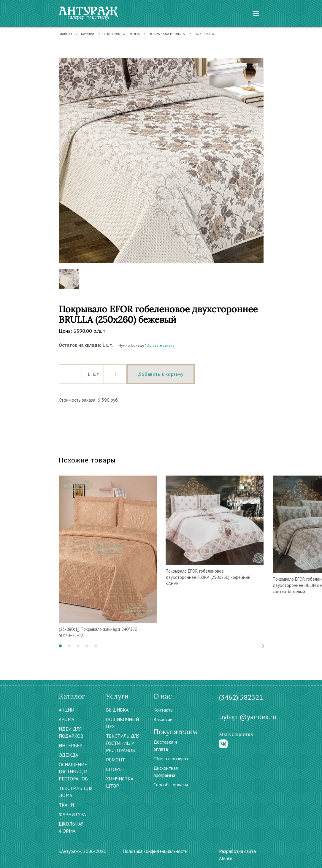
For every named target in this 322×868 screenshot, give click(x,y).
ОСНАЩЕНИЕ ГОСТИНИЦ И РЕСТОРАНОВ (73, 772)
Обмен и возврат (171, 758)
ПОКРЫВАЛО (205, 34)
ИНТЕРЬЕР (71, 745)
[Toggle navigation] (256, 14)
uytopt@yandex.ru (248, 717)
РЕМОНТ (115, 760)
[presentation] (262, 646)
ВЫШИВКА (117, 710)
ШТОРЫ (114, 769)
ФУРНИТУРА (72, 814)
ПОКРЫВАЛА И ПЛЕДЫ (167, 34)
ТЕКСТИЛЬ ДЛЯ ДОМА (122, 34)
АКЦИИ (66, 710)
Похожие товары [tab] (87, 460)
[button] (60, 646)
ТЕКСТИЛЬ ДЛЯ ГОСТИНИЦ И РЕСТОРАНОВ (123, 743)
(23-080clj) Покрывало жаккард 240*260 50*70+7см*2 (98, 632)
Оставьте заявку (160, 345)
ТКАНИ (66, 805)
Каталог (88, 34)
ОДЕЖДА (68, 755)
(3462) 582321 (241, 697)
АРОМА (66, 719)
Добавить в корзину (161, 374)
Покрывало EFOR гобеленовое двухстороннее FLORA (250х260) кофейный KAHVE (208, 577)
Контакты (163, 710)
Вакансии (163, 719)
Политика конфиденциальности (155, 851)
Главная (65, 34)
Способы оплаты (171, 785)
